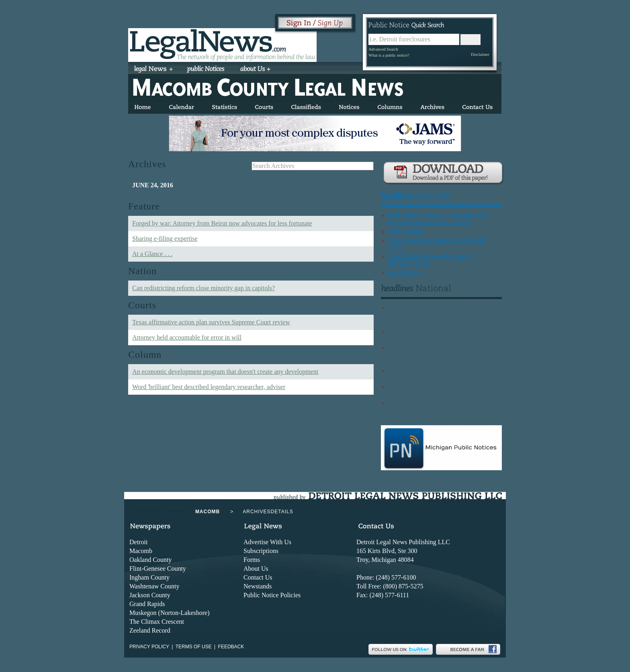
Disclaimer (480, 54)
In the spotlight (406, 231)
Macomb (141, 551)
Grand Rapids (147, 604)
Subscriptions (261, 551)
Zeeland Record (150, 630)
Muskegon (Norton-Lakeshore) (170, 613)
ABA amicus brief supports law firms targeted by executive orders (435, 390)
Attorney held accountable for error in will (187, 337)
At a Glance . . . (152, 254)
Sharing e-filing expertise (165, 239)
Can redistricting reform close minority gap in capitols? (204, 288)
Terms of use (194, 647)
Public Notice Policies (272, 595)
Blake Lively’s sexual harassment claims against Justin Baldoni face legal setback (439, 334)
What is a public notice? (389, 55)
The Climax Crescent (157, 622)
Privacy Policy (149, 647)
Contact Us (258, 577)
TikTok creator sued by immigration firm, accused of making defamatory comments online (441, 354)
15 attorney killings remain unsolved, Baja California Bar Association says (435, 374)
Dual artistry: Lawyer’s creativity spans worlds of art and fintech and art (438, 218)
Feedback (231, 647)
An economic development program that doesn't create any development (225, 372)
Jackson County (150, 595)
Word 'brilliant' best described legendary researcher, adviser (209, 387)
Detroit (138, 542)
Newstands (258, 586)
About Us (256, 569)
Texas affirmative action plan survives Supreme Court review (211, 322)
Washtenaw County (154, 586)
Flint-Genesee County (158, 569)
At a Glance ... (405, 272)
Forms (252, 560)
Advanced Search (383, 49)
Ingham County (149, 577)
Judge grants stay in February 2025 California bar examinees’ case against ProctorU (436, 314)
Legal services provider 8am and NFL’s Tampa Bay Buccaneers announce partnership (438, 409)
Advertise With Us (267, 542)
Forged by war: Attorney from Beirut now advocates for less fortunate (222, 223)
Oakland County (150, 560)
